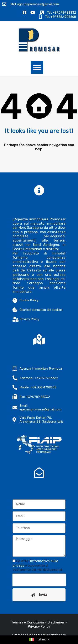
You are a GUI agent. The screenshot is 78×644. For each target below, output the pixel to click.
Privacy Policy (39, 626)
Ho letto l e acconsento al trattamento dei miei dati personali (37, 565)
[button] (37, 67)
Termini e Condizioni (27, 622)
